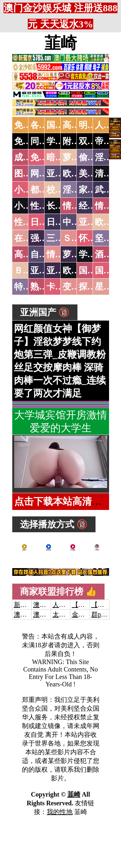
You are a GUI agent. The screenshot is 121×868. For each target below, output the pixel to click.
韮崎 (61, 43)
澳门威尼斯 (49, 605)
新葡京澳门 (30, 605)
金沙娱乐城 (88, 614)
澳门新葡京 (49, 614)
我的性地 (60, 812)
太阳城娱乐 (69, 614)
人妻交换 (66, 605)
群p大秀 (103, 614)
